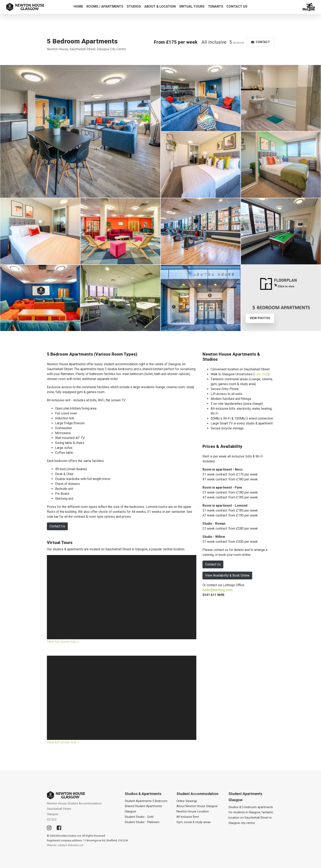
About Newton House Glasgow (197, 806)
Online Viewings (187, 801)
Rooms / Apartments (105, 6)
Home (78, 6)
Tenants (216, 6)
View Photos (260, 318)
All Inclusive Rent (188, 817)
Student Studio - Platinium (142, 822)
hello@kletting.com (218, 590)
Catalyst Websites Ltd (71, 845)
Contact (261, 42)
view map (261, 374)
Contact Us (237, 6)
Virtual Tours (192, 6)
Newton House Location (193, 812)
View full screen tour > (63, 642)
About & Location (160, 6)
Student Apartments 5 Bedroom (146, 801)
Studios (134, 6)
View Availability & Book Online (227, 575)
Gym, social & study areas (194, 822)
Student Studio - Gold (139, 817)
